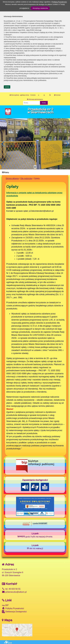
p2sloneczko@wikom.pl (14, 592)
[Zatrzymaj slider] (35, 167)
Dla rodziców (26, 179)
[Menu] (35, 172)
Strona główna (14, 95)
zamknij (7, 87)
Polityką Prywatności (59, 2)
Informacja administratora (35, 99)
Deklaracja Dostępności (14, 612)
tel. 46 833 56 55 (11, 589)
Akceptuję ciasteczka (40, 8)
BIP (5, 605)
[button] (3, 144)
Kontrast (57, 95)
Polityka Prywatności (13, 608)
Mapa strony (25, 95)
